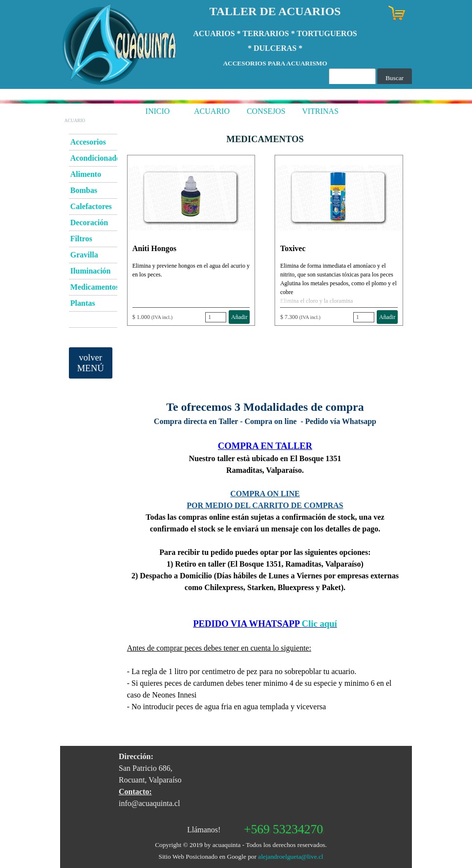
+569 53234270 (283, 829)
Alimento (86, 174)
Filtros (81, 239)
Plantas (83, 303)
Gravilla (84, 255)
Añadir (239, 317)
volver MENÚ (91, 363)
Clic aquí (320, 624)
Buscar (395, 78)
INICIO (158, 111)
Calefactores (91, 206)
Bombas (84, 190)
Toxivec (293, 248)
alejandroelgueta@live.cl (290, 857)
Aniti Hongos (154, 248)
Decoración (89, 222)
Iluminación (91, 271)
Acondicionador (97, 158)
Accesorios (88, 142)
